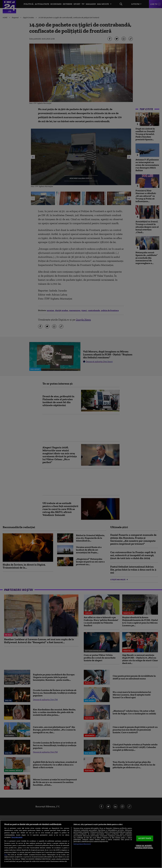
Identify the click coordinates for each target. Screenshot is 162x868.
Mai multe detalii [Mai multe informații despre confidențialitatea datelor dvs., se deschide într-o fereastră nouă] (17, 837)
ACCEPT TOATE (145, 838)
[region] (81, 844)
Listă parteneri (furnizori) (82, 844)
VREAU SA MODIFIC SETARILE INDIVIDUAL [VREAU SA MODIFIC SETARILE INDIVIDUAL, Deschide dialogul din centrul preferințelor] (144, 847)
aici (6, 854)
